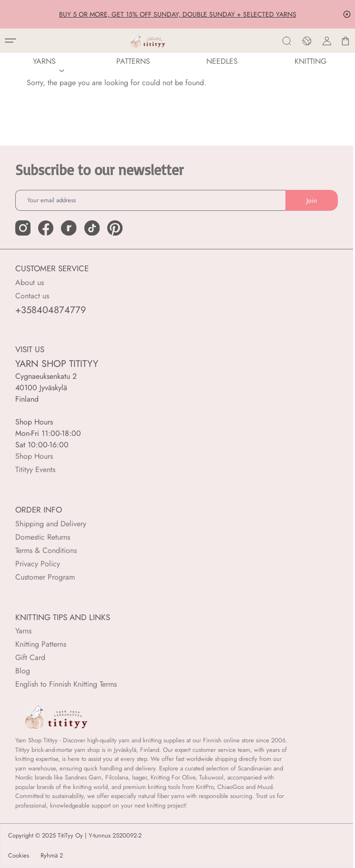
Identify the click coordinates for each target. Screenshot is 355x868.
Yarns (23, 631)
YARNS (44, 61)
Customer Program (45, 577)
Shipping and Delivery (51, 524)
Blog (23, 671)
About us (30, 282)
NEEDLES (222, 61)
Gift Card (30, 657)
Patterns (133, 61)
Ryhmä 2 (52, 856)
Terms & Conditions (46, 550)
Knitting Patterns (41, 644)
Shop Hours (34, 456)
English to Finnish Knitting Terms (66, 684)
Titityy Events (35, 469)
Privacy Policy (38, 564)
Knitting (310, 61)
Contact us (32, 296)
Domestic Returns (43, 537)
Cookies (19, 856)
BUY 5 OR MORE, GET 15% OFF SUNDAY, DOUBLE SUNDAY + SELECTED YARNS (178, 14)
